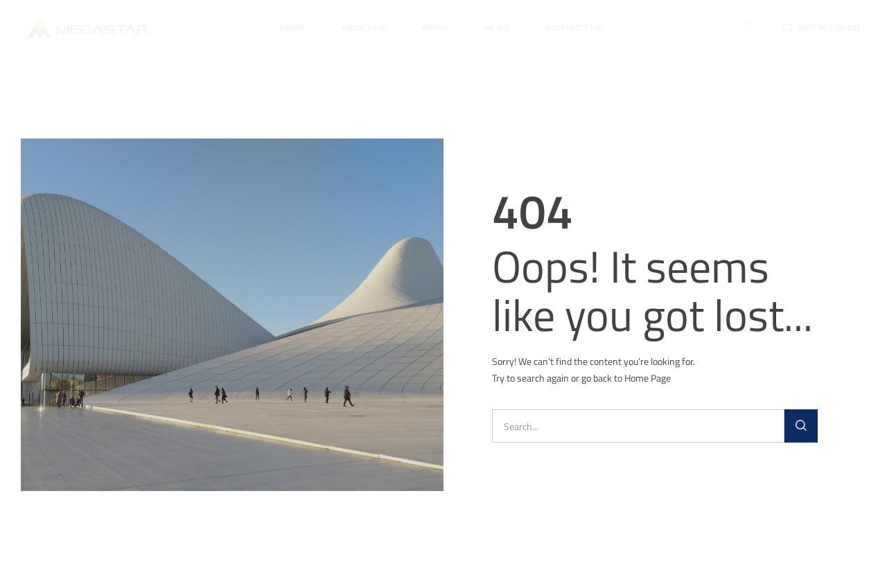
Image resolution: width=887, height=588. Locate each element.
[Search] (801, 426)
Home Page (648, 378)
